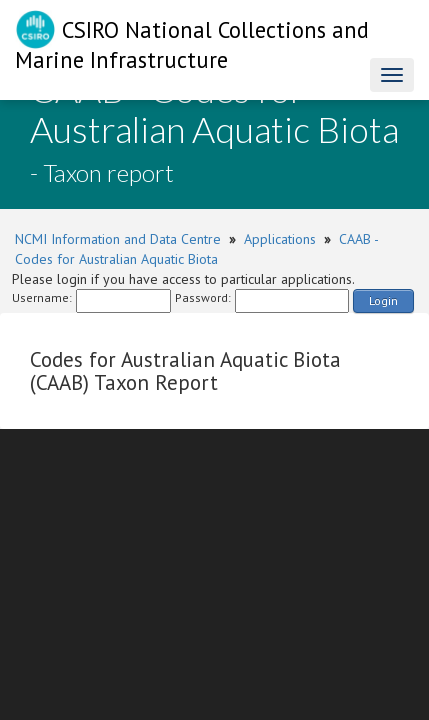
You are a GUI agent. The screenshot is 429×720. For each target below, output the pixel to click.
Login (383, 300)
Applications (280, 239)
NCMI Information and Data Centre (118, 239)
